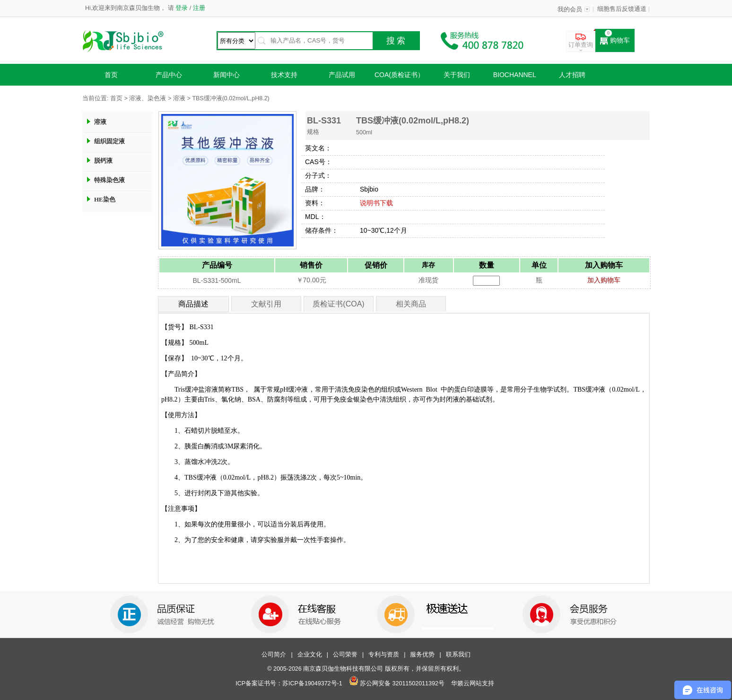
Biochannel (515, 75)
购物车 (615, 41)
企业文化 (310, 655)
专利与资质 (384, 655)
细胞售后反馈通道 (622, 9)
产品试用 (342, 75)
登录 (182, 8)
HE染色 (105, 199)
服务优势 (422, 655)
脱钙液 (103, 161)
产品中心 (169, 75)
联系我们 (458, 655)
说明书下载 (376, 203)
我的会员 (570, 9)
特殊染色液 (109, 180)
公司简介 (274, 655)
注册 (198, 8)
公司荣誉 (345, 655)
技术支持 (284, 75)
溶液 (179, 98)
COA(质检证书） (399, 75)
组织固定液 (109, 141)
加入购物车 (604, 280)
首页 (111, 75)
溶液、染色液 (148, 98)
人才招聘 (572, 75)
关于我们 (457, 75)
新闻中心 (227, 75)
